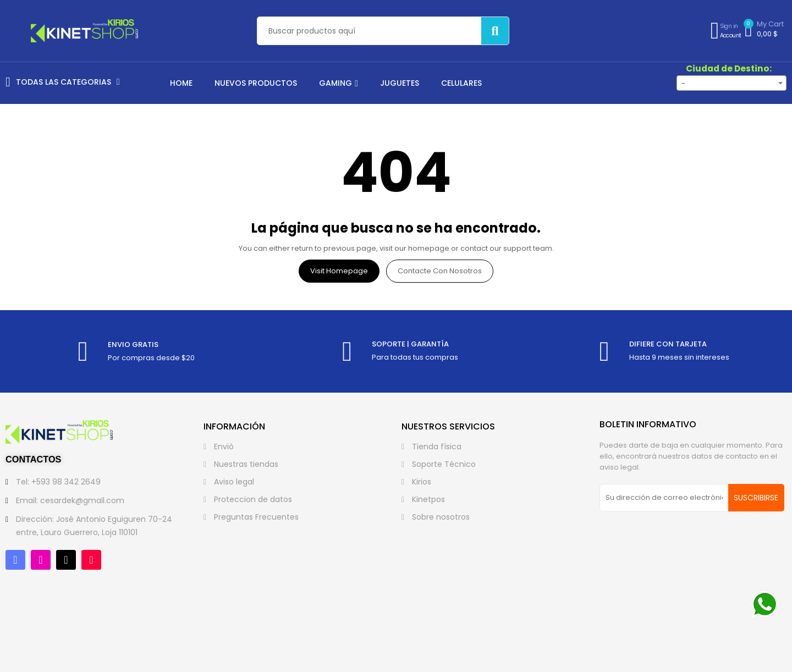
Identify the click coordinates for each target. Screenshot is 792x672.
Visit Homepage (339, 271)
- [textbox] (683, 83)
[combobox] (732, 83)
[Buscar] (495, 31)
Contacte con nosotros (440, 271)
